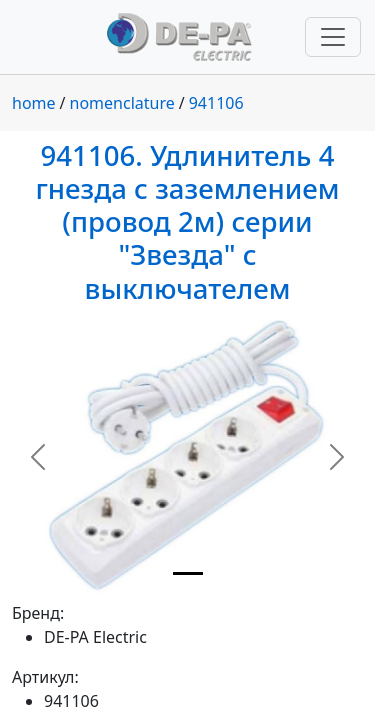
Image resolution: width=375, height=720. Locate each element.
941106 (216, 103)
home (34, 103)
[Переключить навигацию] (333, 37)
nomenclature (122, 103)
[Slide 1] (188, 573)
